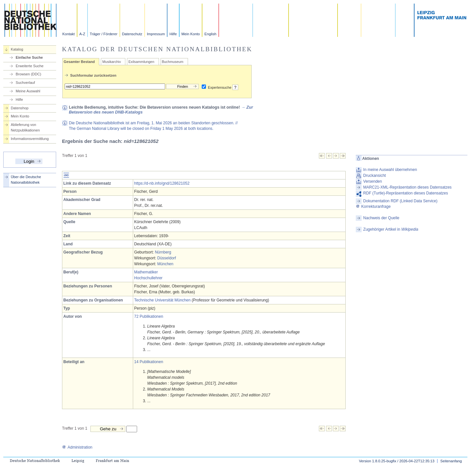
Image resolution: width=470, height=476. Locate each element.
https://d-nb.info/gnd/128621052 (162, 183)
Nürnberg (163, 252)
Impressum (156, 34)
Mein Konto (191, 34)
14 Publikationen (149, 362)
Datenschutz (132, 34)
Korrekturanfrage (373, 207)
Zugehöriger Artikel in (391, 229)
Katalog (17, 49)
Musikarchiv (111, 62)
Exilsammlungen (141, 62)
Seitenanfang (451, 461)
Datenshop (20, 108)
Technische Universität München (162, 300)
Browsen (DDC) (28, 74)
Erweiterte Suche (30, 66)
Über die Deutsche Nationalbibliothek (26, 180)
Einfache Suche (29, 57)
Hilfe (173, 34)
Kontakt (69, 34)
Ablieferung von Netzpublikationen (25, 127)
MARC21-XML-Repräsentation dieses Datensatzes (407, 187)
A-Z (82, 34)
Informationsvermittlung (30, 139)
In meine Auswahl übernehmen (390, 170)
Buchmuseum (173, 62)
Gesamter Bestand (79, 62)
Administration (77, 447)
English (210, 34)
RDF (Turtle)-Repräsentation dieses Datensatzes (406, 193)
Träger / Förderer (104, 34)
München (165, 264)
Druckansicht (375, 176)
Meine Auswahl (28, 91)
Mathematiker (146, 272)
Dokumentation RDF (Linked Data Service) (400, 201)
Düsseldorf (167, 258)
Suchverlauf (25, 83)
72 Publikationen (149, 316)
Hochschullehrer (148, 278)
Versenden (373, 181)
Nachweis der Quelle (381, 218)
